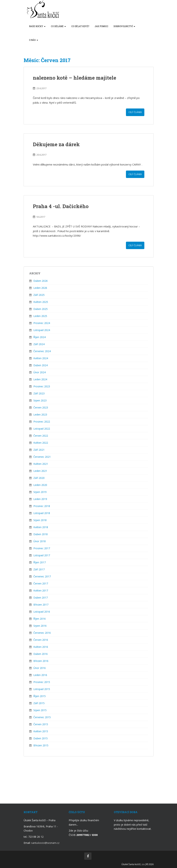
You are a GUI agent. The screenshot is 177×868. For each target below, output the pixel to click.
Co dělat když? (80, 26)
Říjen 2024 (40, 337)
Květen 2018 (41, 527)
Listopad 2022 (42, 429)
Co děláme (58, 26)
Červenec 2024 (42, 351)
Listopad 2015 (42, 689)
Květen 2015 (41, 731)
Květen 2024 (41, 358)
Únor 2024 (40, 372)
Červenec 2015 (42, 717)
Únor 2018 (40, 541)
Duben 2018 (41, 534)
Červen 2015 (41, 724)
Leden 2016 (40, 675)
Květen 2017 (41, 590)
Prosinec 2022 (42, 422)
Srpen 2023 (40, 400)
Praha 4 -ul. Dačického (61, 206)
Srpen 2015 (40, 710)
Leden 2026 (40, 288)
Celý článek (135, 112)
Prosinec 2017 (42, 548)
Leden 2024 (40, 379)
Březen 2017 (41, 605)
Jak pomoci (101, 26)
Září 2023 (39, 393)
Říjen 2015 (40, 696)
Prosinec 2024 (42, 323)
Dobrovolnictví (124, 26)
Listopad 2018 (42, 513)
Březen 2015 (41, 745)
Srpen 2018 (40, 520)
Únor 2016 (40, 668)
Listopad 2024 (42, 330)
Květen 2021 (41, 464)
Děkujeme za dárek (56, 144)
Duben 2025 (41, 309)
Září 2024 (39, 344)
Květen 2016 (41, 647)
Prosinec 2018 (42, 506)
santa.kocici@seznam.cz (45, 843)
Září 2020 (39, 478)
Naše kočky (37, 26)
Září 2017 (39, 569)
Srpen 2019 (40, 492)
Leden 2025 (40, 316)
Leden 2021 (40, 471)
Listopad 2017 (42, 555)
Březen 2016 (41, 661)
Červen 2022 (41, 436)
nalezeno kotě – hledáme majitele (75, 78)
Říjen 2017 (40, 562)
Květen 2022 (41, 443)
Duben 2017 (41, 598)
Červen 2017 (41, 583)
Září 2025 (39, 295)
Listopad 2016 (42, 612)
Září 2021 (39, 450)
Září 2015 (39, 703)
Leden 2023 (40, 415)
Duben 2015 (41, 738)
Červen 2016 (41, 640)
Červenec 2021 (42, 457)
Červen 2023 (41, 407)
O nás (34, 40)
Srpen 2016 (40, 626)
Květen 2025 (41, 302)
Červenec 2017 (42, 576)
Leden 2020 (40, 485)
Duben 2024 (41, 365)
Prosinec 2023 (42, 386)
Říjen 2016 (40, 619)
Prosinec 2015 (42, 682)
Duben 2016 (41, 654)
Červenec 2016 (42, 633)
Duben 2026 (41, 281)
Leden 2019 (40, 499)
